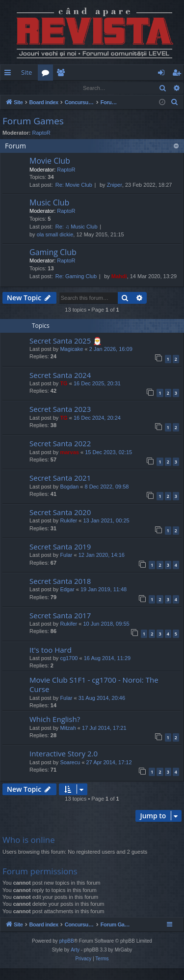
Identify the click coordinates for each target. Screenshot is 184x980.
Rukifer (68, 521)
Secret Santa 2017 (60, 616)
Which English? (55, 720)
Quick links (10, 74)
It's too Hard (51, 650)
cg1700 (69, 659)
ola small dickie (55, 235)
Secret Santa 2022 (60, 444)
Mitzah (68, 728)
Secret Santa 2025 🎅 (66, 341)
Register (49, 88)
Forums (47, 74)
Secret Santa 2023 (60, 409)
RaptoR (41, 133)
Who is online (29, 840)
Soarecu (70, 763)
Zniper (115, 185)
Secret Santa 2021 (60, 478)
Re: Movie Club (74, 185)
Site (26, 72)
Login (16, 88)
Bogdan (69, 487)
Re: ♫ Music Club (77, 227)
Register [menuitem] (179, 74)
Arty (75, 962)
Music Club (49, 203)
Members (63, 74)
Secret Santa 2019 (60, 547)
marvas (69, 453)
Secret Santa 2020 (60, 513)
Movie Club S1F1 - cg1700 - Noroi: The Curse (94, 685)
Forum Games (33, 121)
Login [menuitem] (163, 74)
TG (64, 384)
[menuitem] (117, 72)
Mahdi (119, 277)
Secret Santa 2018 (60, 581)
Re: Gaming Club (76, 277)
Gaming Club (53, 253)
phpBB (67, 953)
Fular (66, 555)
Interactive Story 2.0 (64, 754)
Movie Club (50, 161)
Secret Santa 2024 (60, 375)
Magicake (71, 349)
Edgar (67, 590)
